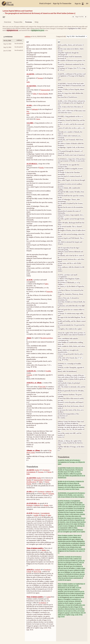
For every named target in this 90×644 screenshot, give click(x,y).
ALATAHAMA (32, 503)
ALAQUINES (31, 86)
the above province (47, 338)
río (33, 492)
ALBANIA (30, 570)
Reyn (44, 494)
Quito (28, 82)
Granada (51, 494)
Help (37, 22)
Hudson (44, 603)
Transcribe (18, 22)
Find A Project (45, 3)
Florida (41, 168)
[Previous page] (73, 17)
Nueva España (43, 94)
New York (42, 387)
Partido (29, 480)
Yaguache (49, 292)
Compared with (61, 37)
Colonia (29, 572)
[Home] (8, 4)
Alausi (29, 338)
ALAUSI (29, 280)
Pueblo (37, 470)
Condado (37, 570)
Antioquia (35, 109)
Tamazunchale (45, 90)
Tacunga (40, 78)
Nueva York (37, 572)
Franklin (48, 371)
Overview (8, 22)
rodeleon (28, 37)
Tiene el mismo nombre (35, 548)
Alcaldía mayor (31, 482)
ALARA (29, 105)
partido (36, 515)
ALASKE (30, 123)
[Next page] (86, 17)
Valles (35, 94)
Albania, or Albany (33, 451)
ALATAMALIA (32, 164)
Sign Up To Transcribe (62, 3)
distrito (44, 550)
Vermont (29, 375)
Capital (48, 597)
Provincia (46, 470)
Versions (28, 22)
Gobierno (48, 492)
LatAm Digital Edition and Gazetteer (18, 11)
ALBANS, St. (32, 371)
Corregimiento (31, 472)
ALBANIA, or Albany (34, 383)
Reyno (50, 472)
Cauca (38, 119)
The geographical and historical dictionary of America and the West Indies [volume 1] (40, 13)
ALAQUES (30, 74)
